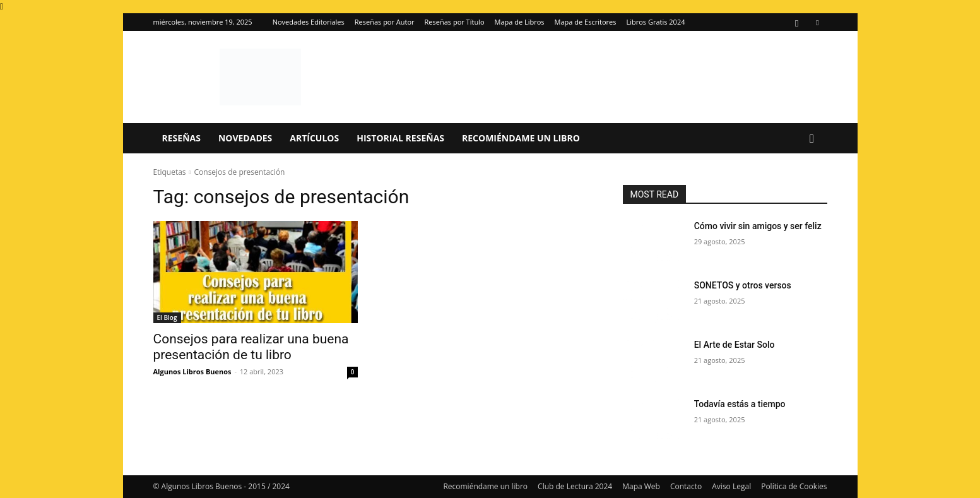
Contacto (686, 486)
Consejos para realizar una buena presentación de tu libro (251, 347)
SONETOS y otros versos (743, 285)
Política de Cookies (794, 486)
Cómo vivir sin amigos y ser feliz (758, 226)
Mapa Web (641, 486)
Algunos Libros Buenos (192, 371)
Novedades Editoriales (309, 22)
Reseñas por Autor (385, 22)
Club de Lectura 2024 (575, 486)
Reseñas (181, 138)
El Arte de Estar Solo (735, 345)
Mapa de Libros (520, 22)
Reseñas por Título (455, 22)
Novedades (245, 138)
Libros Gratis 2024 (655, 22)
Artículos (314, 138)
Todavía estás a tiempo (740, 404)
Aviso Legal (731, 486)
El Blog (167, 317)
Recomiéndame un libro (521, 138)
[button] (812, 139)
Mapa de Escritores (586, 22)
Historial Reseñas (400, 138)
